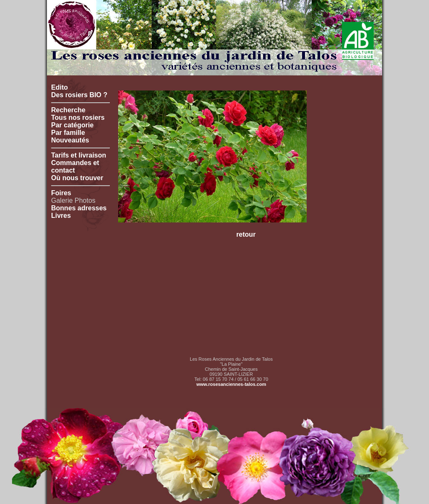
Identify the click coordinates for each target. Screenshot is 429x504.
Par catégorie (72, 125)
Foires (61, 193)
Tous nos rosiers (78, 118)
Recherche (68, 110)
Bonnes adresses (79, 208)
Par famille (68, 133)
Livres (61, 216)
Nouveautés (70, 140)
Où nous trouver (77, 178)
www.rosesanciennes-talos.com (231, 384)
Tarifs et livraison (79, 155)
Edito (59, 87)
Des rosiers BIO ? (79, 95)
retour (246, 234)
